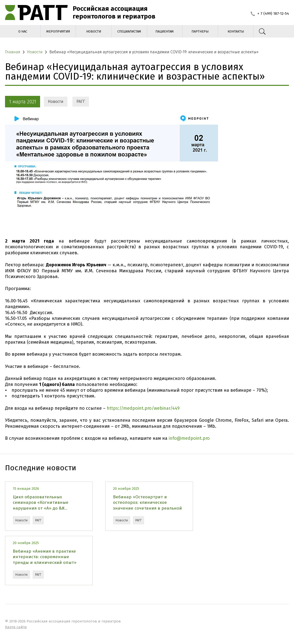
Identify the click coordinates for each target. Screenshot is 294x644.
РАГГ (81, 101)
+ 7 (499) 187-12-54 (270, 14)
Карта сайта (16, 627)
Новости (94, 31)
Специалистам (129, 31)
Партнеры (200, 31)
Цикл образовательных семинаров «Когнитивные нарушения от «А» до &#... (41, 502)
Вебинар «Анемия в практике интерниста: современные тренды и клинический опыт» (45, 557)
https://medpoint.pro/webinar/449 (143, 408)
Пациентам (165, 31)
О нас (23, 31)
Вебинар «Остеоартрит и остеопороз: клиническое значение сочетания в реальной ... (148, 502)
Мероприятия (58, 31)
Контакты (236, 31)
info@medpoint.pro (189, 438)
